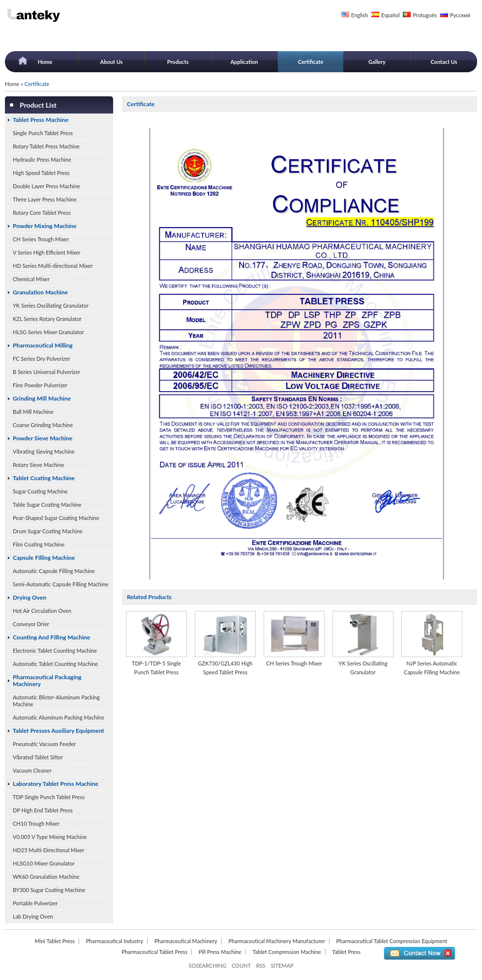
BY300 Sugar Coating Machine (49, 890)
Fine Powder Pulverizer (40, 385)
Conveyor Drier (31, 624)
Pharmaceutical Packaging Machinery (47, 680)
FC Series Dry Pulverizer (42, 359)
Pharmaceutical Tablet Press (154, 952)
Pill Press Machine (220, 952)
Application (244, 62)
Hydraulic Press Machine (42, 159)
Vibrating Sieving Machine (44, 451)
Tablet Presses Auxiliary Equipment (59, 731)
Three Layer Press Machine (45, 199)
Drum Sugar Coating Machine (48, 531)
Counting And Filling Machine (51, 637)
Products (178, 62)
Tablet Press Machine (41, 120)
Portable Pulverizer (35, 903)
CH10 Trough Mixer (36, 823)
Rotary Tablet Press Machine (46, 146)
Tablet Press (346, 952)
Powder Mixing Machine (45, 226)
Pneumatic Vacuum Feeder (44, 744)
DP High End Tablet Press (43, 810)
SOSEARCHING (207, 966)
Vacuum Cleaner (32, 770)
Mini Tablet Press (55, 941)
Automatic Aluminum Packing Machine (59, 717)
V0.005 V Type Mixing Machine (50, 837)
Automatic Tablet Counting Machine (55, 664)
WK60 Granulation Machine (46, 877)
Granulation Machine (40, 292)
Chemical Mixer (31, 279)
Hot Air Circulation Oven (42, 611)
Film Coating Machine (39, 544)
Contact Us (444, 62)
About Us (112, 62)
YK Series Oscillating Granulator (51, 305)
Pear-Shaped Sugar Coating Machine (56, 518)
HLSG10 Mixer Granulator (44, 863)
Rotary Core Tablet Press (42, 213)
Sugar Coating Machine (40, 491)
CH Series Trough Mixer (41, 239)
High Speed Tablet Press (41, 173)
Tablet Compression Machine (287, 952)
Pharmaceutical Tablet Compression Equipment (392, 941)
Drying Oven (30, 597)
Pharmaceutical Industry (115, 941)
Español (391, 15)
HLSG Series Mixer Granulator (48, 332)
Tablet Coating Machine (44, 478)
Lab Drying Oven (33, 916)
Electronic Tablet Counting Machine (55, 650)
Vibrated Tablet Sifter (38, 757)
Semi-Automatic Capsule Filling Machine (60, 584)
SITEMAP (282, 966)
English (360, 15)
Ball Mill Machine (33, 412)
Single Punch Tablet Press (43, 133)
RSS (261, 966)
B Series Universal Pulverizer (46, 372)
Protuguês (425, 15)
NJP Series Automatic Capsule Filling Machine (432, 668)
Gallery (377, 62)
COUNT (241, 966)
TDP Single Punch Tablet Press (49, 797)
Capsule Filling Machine (44, 558)
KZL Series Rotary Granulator (47, 319)
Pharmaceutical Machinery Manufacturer (276, 941)
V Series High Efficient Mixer (47, 252)
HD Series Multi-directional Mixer (53, 266)
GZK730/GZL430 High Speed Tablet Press (225, 668)
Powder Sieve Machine (43, 438)
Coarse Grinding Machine (43, 425)
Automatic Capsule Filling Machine (54, 571)
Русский (460, 15)
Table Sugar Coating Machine (47, 504)
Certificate (311, 62)
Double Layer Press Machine (46, 186)
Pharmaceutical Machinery (186, 941)
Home (45, 62)
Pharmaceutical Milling (43, 345)
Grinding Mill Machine (42, 398)
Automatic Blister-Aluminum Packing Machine (56, 701)
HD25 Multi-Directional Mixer (49, 850)
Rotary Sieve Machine (38, 465)
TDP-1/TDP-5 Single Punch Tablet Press (156, 668)
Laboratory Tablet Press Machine (56, 784)
